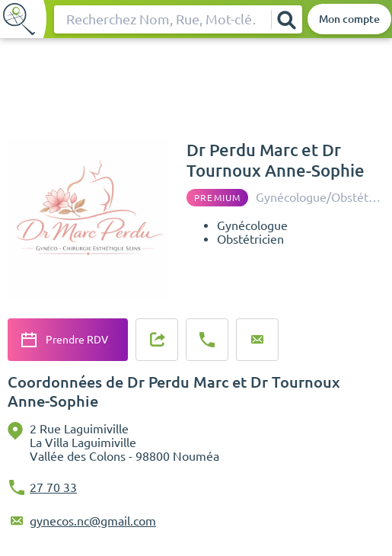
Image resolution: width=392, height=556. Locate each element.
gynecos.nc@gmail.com (93, 521)
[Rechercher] (286, 19)
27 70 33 (53, 487)
